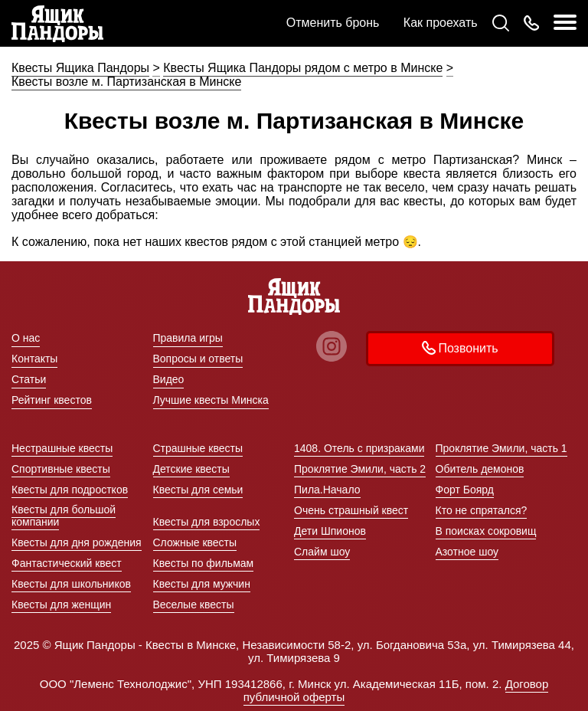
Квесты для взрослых (207, 522)
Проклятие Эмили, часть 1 (501, 448)
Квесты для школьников (71, 584)
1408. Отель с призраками (359, 448)
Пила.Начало (327, 490)
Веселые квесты (194, 605)
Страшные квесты (198, 448)
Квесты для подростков (70, 490)
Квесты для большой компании (64, 516)
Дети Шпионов (330, 531)
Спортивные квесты (61, 469)
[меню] (565, 23)
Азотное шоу (467, 552)
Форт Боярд (465, 490)
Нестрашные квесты (62, 448)
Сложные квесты (195, 542)
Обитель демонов (480, 469)
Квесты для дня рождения (77, 542)
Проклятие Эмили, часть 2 (360, 469)
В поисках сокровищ (486, 531)
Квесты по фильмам (204, 563)
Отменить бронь (333, 23)
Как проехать (441, 23)
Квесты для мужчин (202, 584)
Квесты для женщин (61, 605)
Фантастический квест (67, 563)
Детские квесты (191, 469)
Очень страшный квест (351, 510)
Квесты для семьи (198, 490)
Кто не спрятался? (482, 510)
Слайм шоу (322, 552)
